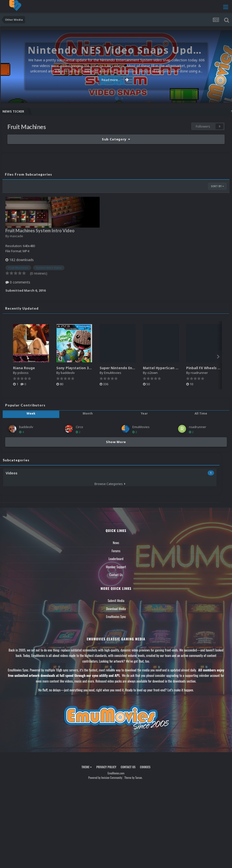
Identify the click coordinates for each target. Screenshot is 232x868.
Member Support (116, 567)
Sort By (217, 186)
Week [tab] (31, 413)
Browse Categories (110, 484)
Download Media (116, 609)
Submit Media (116, 601)
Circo (79, 427)
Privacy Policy (106, 767)
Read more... (115, 80)
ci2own (153, 373)
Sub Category (116, 139)
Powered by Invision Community (105, 777)
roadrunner (199, 373)
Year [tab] (144, 413)
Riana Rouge (24, 368)
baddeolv (68, 373)
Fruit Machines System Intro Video (40, 231)
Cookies (145, 767)
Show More (116, 442)
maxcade (16, 236)
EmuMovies (113, 373)
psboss (23, 373)
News (116, 543)
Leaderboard (116, 559)
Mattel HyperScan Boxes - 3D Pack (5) (176, 368)
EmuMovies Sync (116, 617)
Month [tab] (88, 413)
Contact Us (116, 575)
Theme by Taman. (133, 777)
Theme (87, 767)
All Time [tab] (201, 413)
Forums (116, 551)
